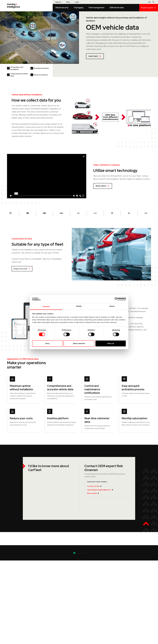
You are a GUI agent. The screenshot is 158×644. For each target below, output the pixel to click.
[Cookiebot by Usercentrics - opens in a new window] (116, 299)
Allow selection (79, 343)
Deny (47, 343)
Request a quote (149, 8)
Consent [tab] (46, 306)
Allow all (111, 343)
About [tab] (112, 306)
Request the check (22, 269)
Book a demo (103, 186)
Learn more (95, 56)
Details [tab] (79, 306)
